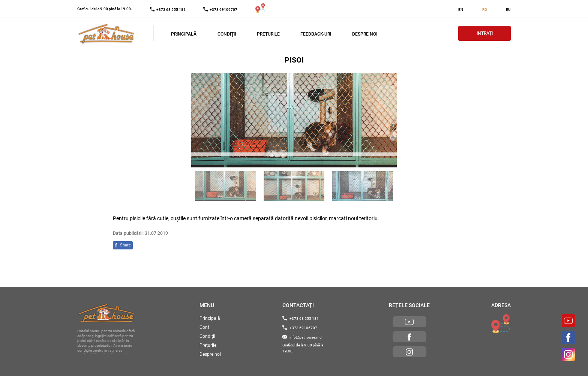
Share (125, 245)
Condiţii (227, 34)
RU (508, 10)
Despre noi (365, 34)
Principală (184, 34)
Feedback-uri (316, 34)
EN (461, 10)
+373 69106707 (300, 328)
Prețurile (268, 34)
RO (485, 10)
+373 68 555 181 (301, 319)
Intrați (485, 33)
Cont (204, 327)
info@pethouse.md (302, 337)
